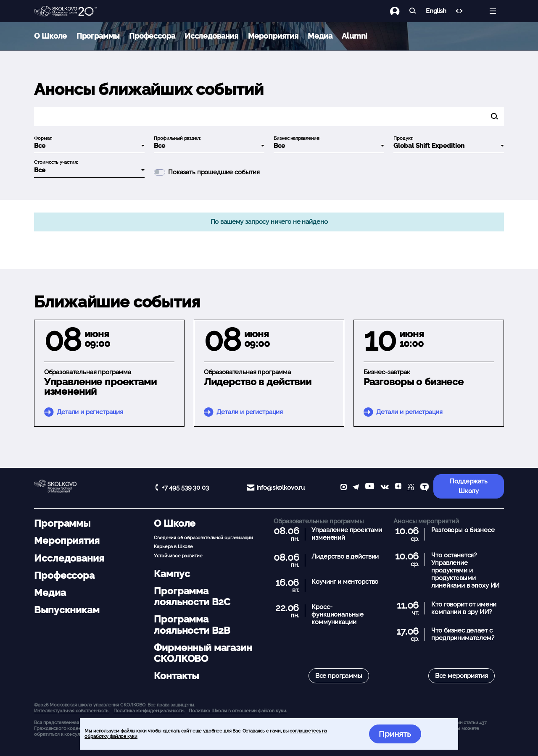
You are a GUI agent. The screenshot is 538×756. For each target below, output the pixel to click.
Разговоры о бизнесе (414, 382)
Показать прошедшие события (214, 172)
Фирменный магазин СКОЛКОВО (203, 653)
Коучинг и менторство (345, 582)
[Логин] (400, 11)
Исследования (211, 36)
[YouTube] (370, 488)
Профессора (152, 36)
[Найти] (413, 11)
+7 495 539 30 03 (185, 488)
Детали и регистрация (90, 412)
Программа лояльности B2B (192, 625)
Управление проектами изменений (100, 387)
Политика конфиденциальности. (149, 711)
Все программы (339, 676)
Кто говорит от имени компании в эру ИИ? (464, 608)
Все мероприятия (462, 676)
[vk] (385, 488)
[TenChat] (425, 488)
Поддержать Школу (469, 486)
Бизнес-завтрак (387, 372)
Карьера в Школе (173, 546)
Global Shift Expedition (429, 146)
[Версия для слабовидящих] (459, 11)
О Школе (50, 36)
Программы (98, 36)
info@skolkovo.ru (281, 488)
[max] (344, 488)
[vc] (411, 488)
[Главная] (66, 11)
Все (40, 146)
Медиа (320, 36)
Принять (395, 734)
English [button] (436, 11)
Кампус (172, 574)
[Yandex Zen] (398, 488)
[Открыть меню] (493, 11)
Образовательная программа (88, 372)
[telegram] (356, 488)
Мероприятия (273, 36)
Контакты (176, 676)
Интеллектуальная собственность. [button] (71, 711)
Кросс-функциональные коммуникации (338, 614)
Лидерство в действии (258, 382)
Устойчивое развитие (178, 556)
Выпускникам (67, 610)
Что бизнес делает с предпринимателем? (463, 634)
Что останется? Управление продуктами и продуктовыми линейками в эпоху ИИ (465, 570)
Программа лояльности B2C (192, 596)
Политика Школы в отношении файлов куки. (238, 711)
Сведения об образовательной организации (203, 538)
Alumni (355, 36)
